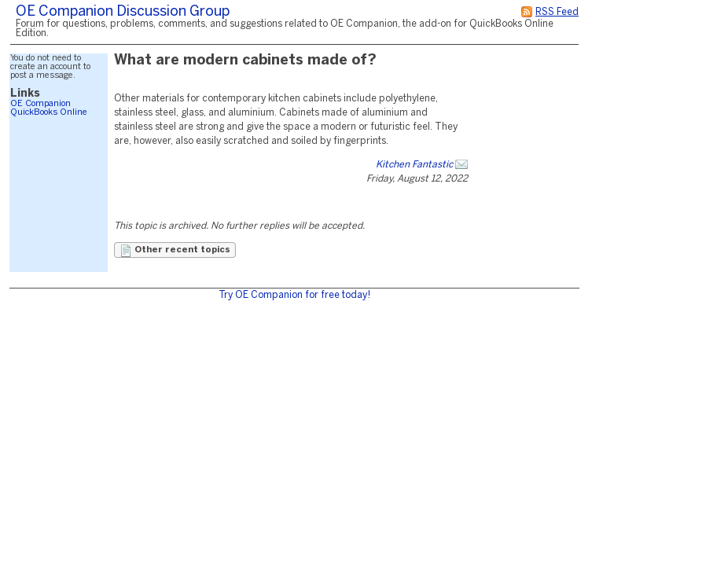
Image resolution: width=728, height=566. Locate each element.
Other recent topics (175, 251)
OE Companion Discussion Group (123, 12)
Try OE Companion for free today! (294, 295)
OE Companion (40, 104)
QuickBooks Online (49, 112)
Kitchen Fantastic (414, 165)
